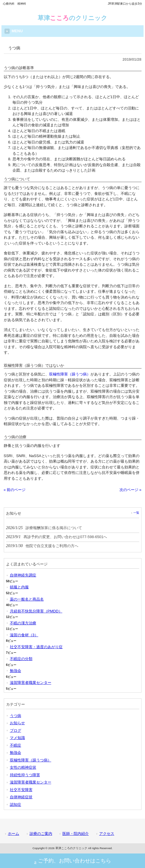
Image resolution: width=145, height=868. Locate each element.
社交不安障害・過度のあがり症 (36, 647)
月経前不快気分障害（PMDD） (36, 611)
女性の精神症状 (23, 767)
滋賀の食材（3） (24, 635)
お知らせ (17, 723)
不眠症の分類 (21, 659)
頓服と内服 (19, 587)
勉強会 (16, 671)
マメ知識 (17, 738)
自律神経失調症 (23, 575)
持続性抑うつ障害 (25, 775)
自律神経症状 (21, 797)
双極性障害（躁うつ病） (70, 374)
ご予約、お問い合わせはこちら (73, 861)
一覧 (136, 513)
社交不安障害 (21, 790)
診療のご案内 (41, 834)
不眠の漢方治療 (23, 623)
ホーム (13, 834)
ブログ (16, 730)
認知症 (16, 805)
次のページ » (130, 490)
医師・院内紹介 (76, 834)
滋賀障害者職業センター (31, 683)
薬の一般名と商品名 (27, 599)
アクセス (107, 834)
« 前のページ (15, 490)
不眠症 (16, 745)
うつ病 (16, 716)
